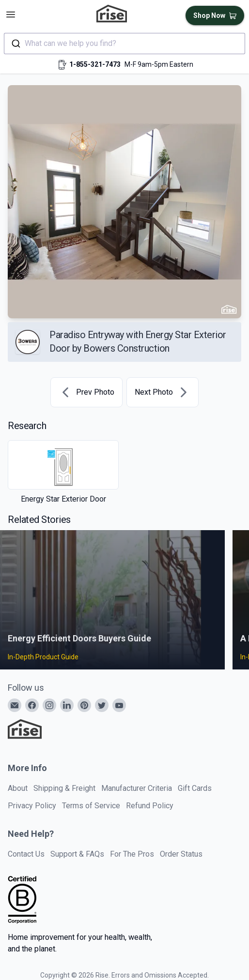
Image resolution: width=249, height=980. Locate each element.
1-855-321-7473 (95, 64)
